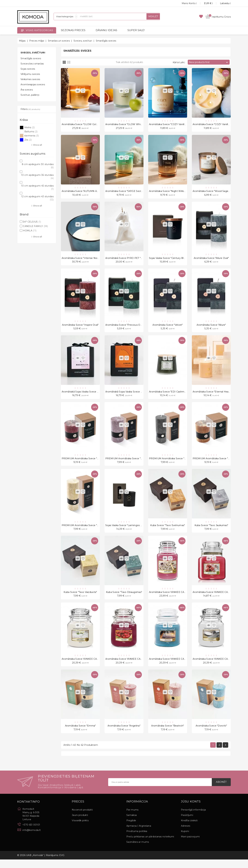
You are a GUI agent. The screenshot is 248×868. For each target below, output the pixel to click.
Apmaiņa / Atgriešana (139, 834)
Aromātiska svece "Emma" (80, 734)
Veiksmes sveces (30, 79)
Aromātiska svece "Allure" (211, 328)
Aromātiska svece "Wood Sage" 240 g (215, 192)
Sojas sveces (28, 69)
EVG (62, 864)
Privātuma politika (137, 840)
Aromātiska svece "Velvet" (168, 328)
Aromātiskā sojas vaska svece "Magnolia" (85, 395)
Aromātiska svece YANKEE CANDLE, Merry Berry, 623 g (181, 598)
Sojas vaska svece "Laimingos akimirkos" (129, 531)
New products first (209, 62)
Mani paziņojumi (190, 845)
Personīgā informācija (193, 818)
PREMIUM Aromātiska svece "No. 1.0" (84, 531)
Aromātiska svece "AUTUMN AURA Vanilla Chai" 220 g (93, 192)
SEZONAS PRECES (73, 30)
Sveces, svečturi (33, 53)
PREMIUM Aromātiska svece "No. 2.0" (215, 463)
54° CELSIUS (32, 222)
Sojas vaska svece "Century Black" (169, 260)
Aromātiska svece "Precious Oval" (125, 328)
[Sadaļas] (66, 17)
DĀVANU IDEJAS (107, 30)
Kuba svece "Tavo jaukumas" (211, 531)
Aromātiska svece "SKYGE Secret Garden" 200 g (133, 192)
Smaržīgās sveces (31, 58)
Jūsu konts (191, 810)
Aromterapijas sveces (33, 84)
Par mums (132, 818)
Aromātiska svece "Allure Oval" (211, 260)
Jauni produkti (80, 824)
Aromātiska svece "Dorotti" (211, 734)
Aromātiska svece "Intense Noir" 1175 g (84, 260)
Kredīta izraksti (189, 829)
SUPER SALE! (136, 30)
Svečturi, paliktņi (30, 95)
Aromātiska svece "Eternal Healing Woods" (217, 395)
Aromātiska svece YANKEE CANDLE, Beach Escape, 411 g (182, 666)
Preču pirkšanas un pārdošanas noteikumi (150, 845)
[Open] (22, 30)
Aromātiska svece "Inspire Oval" (80, 328)
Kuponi (185, 840)
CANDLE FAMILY (35, 226)
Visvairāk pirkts (80, 829)
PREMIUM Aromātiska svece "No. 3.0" (171, 463)
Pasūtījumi (187, 824)
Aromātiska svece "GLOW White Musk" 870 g (132, 125)
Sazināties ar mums (138, 850)
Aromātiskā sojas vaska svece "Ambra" (127, 395)
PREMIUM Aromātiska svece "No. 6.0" (84, 463)
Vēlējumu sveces (30, 74)
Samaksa (132, 824)
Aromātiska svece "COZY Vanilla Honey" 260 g (176, 125)
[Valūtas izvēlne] (205, 3)
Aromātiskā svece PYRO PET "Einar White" (130, 260)
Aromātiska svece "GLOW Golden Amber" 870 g (90, 125)
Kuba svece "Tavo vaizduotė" (80, 598)
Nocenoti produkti (82, 818)
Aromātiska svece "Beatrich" (168, 734)
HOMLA (30, 231)
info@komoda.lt (32, 838)
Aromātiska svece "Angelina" (124, 734)
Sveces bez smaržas (32, 64)
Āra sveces (27, 90)
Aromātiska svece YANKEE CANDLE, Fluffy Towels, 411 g (94, 666)
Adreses (186, 834)
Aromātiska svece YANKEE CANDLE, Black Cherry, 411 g (138, 666)
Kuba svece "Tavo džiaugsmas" (124, 598)
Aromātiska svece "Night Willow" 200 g (172, 192)
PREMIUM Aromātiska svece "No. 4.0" (127, 463)
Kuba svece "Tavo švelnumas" (168, 531)
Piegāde (131, 829)
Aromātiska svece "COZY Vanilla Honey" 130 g (219, 125)
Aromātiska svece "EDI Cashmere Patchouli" (175, 395)
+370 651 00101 (31, 833)
